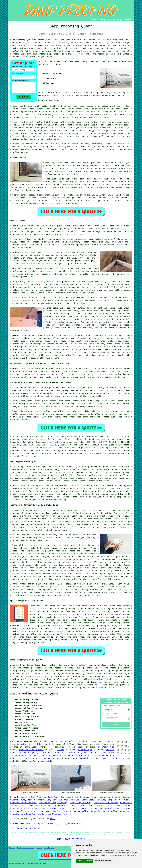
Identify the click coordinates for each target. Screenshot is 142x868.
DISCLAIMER (126, 20)
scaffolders (46, 753)
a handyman (105, 756)
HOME (94, 20)
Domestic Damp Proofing (66, 800)
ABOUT (108, 20)
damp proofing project (78, 688)
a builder (79, 747)
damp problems (101, 93)
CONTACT (116, 20)
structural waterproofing (80, 626)
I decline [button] (89, 861)
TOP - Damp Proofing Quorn (25, 828)
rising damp (31, 234)
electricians (29, 756)
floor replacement (51, 758)
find (18, 665)
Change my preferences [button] (103, 861)
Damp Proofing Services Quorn (34, 694)
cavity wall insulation (102, 753)
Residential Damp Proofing (32, 797)
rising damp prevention (53, 631)
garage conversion (110, 758)
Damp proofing (18, 436)
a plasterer (56, 756)
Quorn (58, 436)
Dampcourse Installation (24, 808)
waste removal (81, 758)
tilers (61, 750)
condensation (64, 166)
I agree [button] (80, 861)
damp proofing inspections (109, 612)
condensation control (74, 620)
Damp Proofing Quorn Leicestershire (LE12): (35, 40)
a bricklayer (85, 750)
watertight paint (90, 338)
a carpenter (104, 747)
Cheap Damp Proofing (81, 803)
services (46, 453)
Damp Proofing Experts (54, 808)
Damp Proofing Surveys (106, 803)
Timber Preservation (39, 800)
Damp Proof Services (59, 797)
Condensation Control (109, 797)
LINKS (101, 20)
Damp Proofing (49, 848)
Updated (39, 848)
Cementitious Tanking (93, 800)
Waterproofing (18, 811)
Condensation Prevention (23, 803)
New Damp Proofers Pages (26, 848)
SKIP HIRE (81, 756)
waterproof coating (44, 344)
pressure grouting (98, 629)
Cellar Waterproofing (84, 797)
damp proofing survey (50, 195)
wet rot (96, 125)
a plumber (71, 753)
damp (129, 62)
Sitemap (12, 848)
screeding (23, 758)
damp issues (98, 355)
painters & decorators (31, 750)
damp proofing (40, 54)
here (97, 685)
